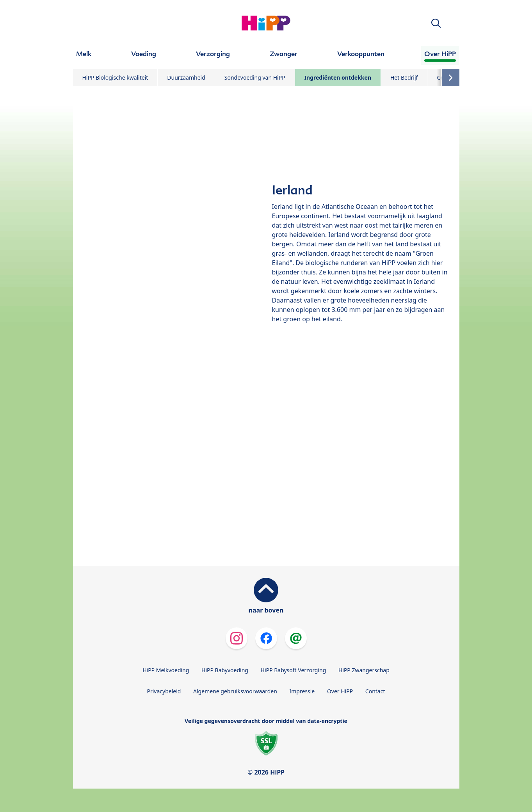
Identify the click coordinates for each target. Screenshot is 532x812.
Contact (375, 691)
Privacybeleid (164, 691)
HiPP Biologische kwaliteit (115, 77)
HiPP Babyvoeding (225, 670)
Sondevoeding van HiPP (255, 77)
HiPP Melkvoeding (166, 670)
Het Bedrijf (404, 77)
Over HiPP (340, 691)
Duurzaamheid (186, 77)
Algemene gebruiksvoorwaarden (235, 691)
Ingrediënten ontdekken (338, 77)
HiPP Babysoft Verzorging (294, 670)
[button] (436, 23)
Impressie (302, 691)
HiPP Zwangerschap (364, 670)
